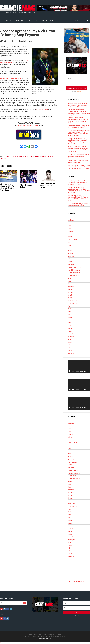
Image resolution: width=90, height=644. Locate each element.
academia (71, 220)
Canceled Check (17, 157)
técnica (70, 342)
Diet (69, 248)
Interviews (71, 287)
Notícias (70, 317)
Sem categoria (72, 334)
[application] (79, 367)
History (70, 281)
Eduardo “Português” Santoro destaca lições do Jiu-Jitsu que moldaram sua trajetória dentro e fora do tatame (78, 149)
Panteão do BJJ (27, 21)
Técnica (70, 339)
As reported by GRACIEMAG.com (11, 78)
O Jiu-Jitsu (15, 21)
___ (69, 217)
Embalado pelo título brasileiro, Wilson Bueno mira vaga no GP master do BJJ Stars (77, 105)
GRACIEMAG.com (42, 110)
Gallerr (70, 262)
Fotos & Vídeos (73, 259)
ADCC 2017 (71, 228)
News (69, 312)
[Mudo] (85, 371)
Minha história (72, 301)
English (70, 251)
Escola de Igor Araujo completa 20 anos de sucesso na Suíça (79, 127)
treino (69, 345)
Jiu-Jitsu (70, 292)
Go (25, 603)
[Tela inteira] (88, 371)
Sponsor (51, 157)
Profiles (70, 326)
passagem (71, 320)
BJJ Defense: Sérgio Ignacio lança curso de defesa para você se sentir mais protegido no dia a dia (79, 167)
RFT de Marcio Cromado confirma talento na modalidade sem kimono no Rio (78, 156)
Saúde (70, 331)
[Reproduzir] (70, 371)
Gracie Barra (71, 264)
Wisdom (70, 350)
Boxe (69, 245)
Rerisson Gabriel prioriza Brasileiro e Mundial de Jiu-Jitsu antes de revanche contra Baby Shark (78, 120)
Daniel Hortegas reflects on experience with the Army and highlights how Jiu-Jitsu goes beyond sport (77, 141)
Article (70, 234)
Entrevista (71, 256)
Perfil (69, 323)
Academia (71, 223)
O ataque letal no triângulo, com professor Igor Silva (78, 162)
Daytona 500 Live (6, 643)
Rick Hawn (44, 157)
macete (70, 298)
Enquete (70, 253)
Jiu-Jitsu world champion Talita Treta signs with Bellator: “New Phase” (8, 187)
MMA (69, 306)
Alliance (70, 231)
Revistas (70, 328)
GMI (37, 21)
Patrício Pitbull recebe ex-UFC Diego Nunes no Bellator (48, 186)
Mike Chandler (34, 157)
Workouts (71, 353)
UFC (69, 348)
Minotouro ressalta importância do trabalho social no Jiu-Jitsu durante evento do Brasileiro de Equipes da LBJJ (79, 133)
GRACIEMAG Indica (74, 270)
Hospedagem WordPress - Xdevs (45, 638)
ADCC (69, 226)
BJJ (69, 242)
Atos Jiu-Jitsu (72, 239)
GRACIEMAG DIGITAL (48, 21)
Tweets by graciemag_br (77, 581)
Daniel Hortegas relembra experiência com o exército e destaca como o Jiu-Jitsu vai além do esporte (79, 112)
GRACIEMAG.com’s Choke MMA (28, 125)
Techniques (71, 337)
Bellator (8, 157)
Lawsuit (26, 157)
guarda (70, 278)
